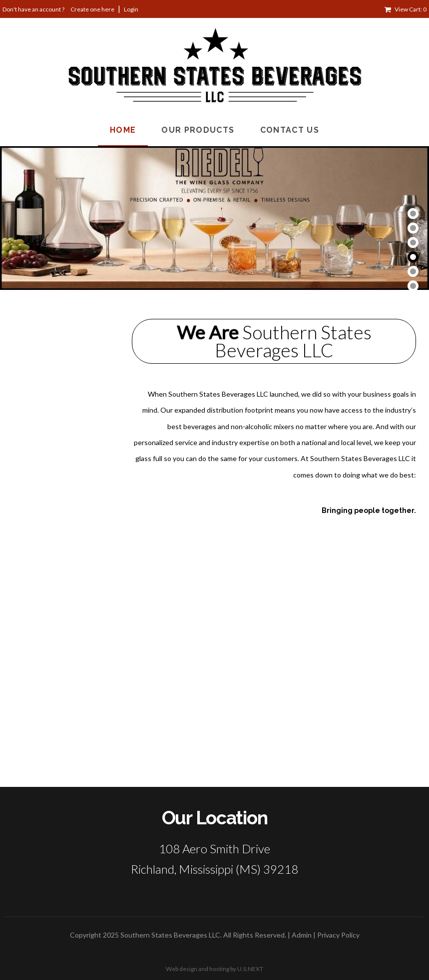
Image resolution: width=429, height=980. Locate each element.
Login (131, 9)
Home (123, 130)
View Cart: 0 (411, 9)
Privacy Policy (338, 935)
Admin (302, 935)
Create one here (92, 9)
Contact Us (290, 130)
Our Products (198, 130)
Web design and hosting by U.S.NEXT (214, 969)
